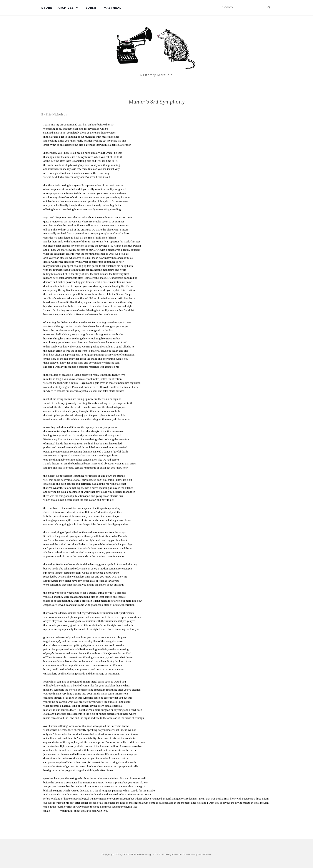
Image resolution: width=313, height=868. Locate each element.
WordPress (205, 854)
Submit (92, 8)
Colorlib (177, 854)
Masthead (113, 8)
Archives (66, 8)
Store (47, 8)
